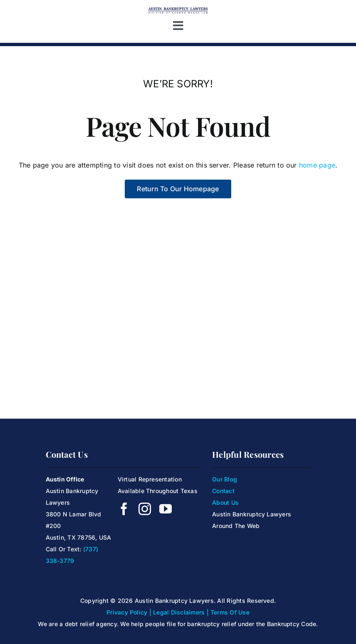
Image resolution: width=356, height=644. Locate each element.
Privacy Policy (127, 612)
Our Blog (225, 479)
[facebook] (124, 509)
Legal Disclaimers (179, 612)
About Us (225, 502)
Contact (223, 491)
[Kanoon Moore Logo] (178, 10)
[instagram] (145, 509)
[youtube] (166, 509)
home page (317, 165)
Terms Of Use (230, 612)
